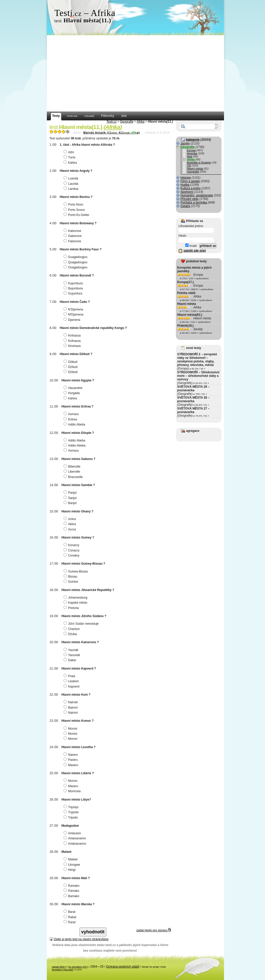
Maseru (72, 765)
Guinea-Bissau (76, 571)
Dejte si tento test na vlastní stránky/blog (81, 939)
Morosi (71, 729)
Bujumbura (74, 288)
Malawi (71, 859)
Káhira (71, 163)
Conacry (72, 550)
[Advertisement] (135, 73)
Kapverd (72, 687)
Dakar (70, 660)
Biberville (73, 467)
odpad (59, 967)
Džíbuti (71, 372)
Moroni (71, 739)
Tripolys (72, 807)
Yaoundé (72, 655)
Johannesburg (76, 598)
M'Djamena (74, 315)
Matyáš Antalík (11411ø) (112, 133)
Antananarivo (75, 838)
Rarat (70, 922)
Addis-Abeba (75, 446)
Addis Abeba (75, 424)
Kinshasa (73, 346)
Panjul (71, 493)
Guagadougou (76, 257)
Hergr (70, 870)
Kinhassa (73, 336)
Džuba (71, 634)
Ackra (70, 519)
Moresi (71, 734)
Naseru (71, 755)
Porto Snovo (75, 210)
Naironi (71, 713)
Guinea (71, 582)
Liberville (72, 472)
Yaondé (72, 650)
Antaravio (73, 833)
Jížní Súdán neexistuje (82, 624)
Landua (72, 189)
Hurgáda (72, 393)
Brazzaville (74, 477)
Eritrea (71, 419)
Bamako (72, 896)
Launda (72, 184)
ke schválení (78, 967)
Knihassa (73, 341)
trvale (191, 246)
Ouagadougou (76, 267)
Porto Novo (74, 205)
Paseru (71, 760)
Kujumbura (74, 283)
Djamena (73, 320)
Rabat (70, 917)
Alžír (69, 152)
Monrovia (73, 791)
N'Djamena (74, 309)
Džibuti (71, 362)
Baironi (71, 708)
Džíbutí (71, 367)
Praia (70, 676)
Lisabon (72, 681)
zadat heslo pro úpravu (154, 930)
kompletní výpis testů (63, 970)
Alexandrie (74, 388)
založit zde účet (195, 251)
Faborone (73, 241)
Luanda (72, 178)
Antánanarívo (75, 844)
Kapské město (76, 603)
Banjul (71, 503)
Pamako (72, 891)
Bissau (71, 577)
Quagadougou (76, 262)
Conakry (72, 556)
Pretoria (72, 608)
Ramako (72, 886)
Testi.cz (111, 122)
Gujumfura (74, 293)
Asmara (72, 414)
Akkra (70, 524)
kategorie (193, 140)
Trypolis (72, 812)
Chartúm (72, 629)
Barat (70, 912)
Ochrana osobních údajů (123, 967)
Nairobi (71, 702)
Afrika (141, 122)
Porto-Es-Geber (77, 215)
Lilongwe (72, 865)
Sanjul (71, 498)
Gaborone (73, 236)
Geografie (127, 122)
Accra (70, 529)
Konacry (72, 545)
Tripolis (71, 818)
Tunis (70, 157)
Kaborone (73, 231)
